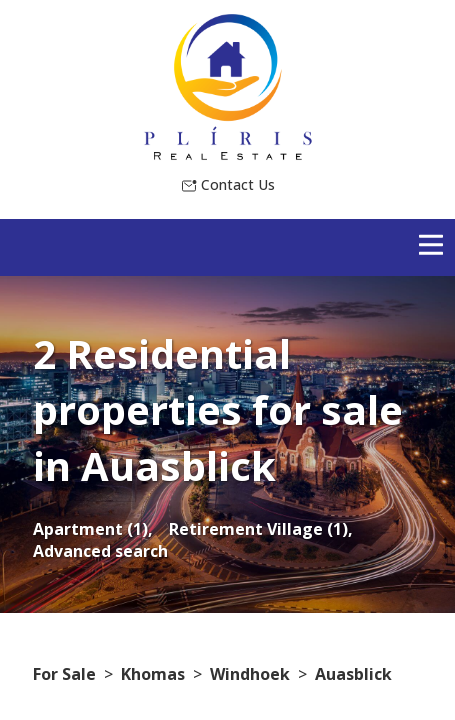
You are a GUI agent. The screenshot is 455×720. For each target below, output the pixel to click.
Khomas (153, 674)
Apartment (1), (93, 529)
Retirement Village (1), (261, 529)
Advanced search (100, 551)
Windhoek (250, 674)
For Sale (64, 674)
